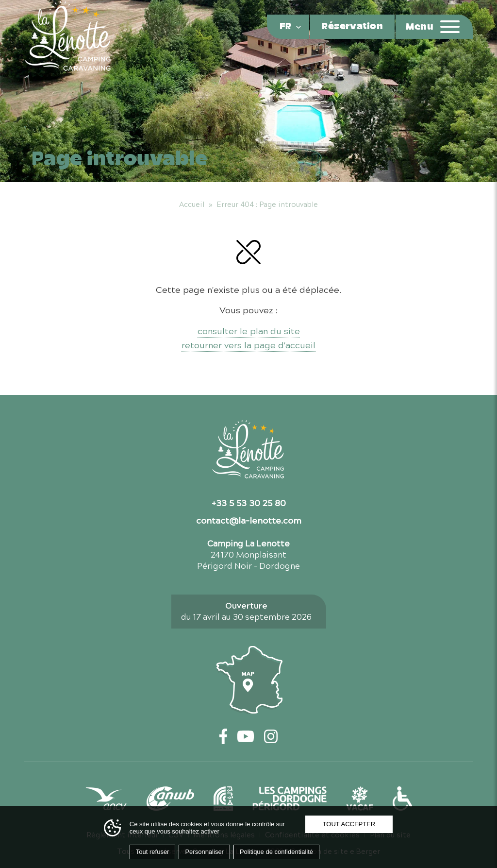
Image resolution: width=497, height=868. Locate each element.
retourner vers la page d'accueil (248, 345)
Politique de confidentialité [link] (276, 852)
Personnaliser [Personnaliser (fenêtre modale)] (204, 852)
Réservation (352, 27)
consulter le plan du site (249, 331)
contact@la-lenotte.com (249, 520)
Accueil (192, 204)
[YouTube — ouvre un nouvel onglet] (246, 736)
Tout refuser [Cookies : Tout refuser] (153, 852)
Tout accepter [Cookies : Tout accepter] (349, 824)
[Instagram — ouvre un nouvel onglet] (271, 736)
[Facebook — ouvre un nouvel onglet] (224, 736)
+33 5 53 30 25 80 (249, 502)
